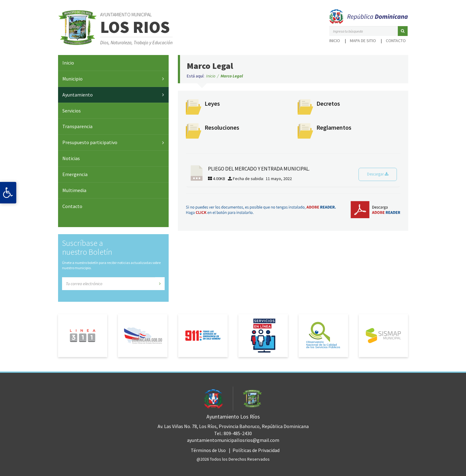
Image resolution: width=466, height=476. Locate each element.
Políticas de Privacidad (256, 450)
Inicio (335, 41)
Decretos (328, 103)
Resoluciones (222, 127)
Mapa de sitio (363, 41)
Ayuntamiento (78, 95)
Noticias (71, 158)
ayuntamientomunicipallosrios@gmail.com (233, 440)
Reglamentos (334, 127)
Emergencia (75, 174)
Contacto (396, 41)
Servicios (72, 111)
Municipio (72, 79)
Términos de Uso (208, 450)
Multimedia (74, 190)
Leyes (212, 103)
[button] (403, 31)
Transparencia (77, 126)
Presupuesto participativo (90, 142)
